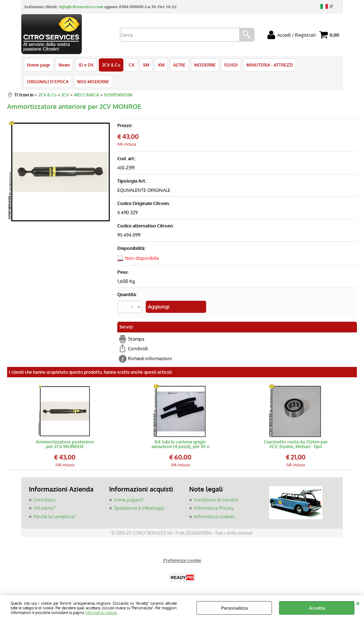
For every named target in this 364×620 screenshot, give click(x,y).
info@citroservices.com (81, 7)
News (64, 65)
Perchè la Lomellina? (55, 516)
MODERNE (205, 65)
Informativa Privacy (214, 508)
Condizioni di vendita (216, 500)
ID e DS (86, 65)
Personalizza (234, 608)
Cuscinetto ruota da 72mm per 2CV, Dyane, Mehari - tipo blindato (296, 444)
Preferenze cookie (182, 560)
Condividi (138, 348)
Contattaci (44, 500)
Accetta (317, 608)
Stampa (136, 339)
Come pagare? (129, 500)
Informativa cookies (101, 612)
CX (132, 65)
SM (146, 65)
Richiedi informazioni (150, 358)
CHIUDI (358, 603)
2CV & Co (111, 65)
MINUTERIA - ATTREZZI (270, 65)
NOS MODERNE (93, 82)
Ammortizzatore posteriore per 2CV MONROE (65, 444)
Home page (39, 65)
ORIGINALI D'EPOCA (48, 82)
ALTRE (179, 65)
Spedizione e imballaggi (139, 508)
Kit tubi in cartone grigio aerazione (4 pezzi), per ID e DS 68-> (180, 444)
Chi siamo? (44, 508)
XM (161, 65)
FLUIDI (231, 65)
